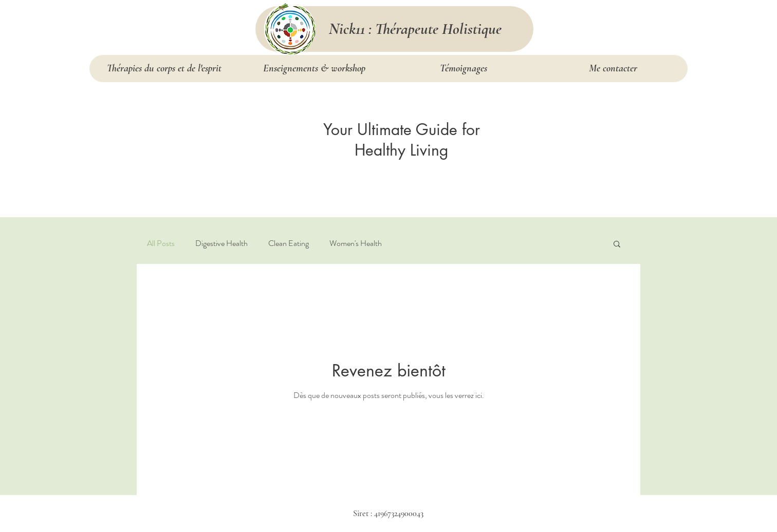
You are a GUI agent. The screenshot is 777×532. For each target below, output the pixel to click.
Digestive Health (221, 243)
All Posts (161, 243)
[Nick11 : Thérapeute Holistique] (415, 29)
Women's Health (356, 243)
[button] (617, 245)
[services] (290, 29)
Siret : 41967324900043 (388, 514)
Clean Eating (289, 243)
